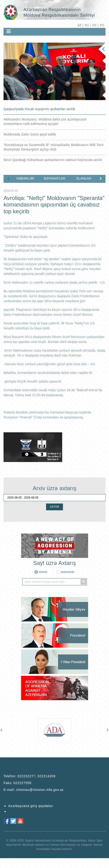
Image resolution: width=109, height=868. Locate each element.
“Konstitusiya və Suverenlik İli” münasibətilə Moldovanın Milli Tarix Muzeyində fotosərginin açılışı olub (54, 147)
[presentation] (8, 178)
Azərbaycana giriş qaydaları (31, 806)
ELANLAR (84, 178)
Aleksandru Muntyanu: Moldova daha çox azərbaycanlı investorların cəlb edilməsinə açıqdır (45, 122)
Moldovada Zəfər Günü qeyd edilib (30, 134)
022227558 (22, 783)
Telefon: (29, 776)
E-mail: (34, 790)
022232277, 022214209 (36, 776)
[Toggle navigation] (9, 31)
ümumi (43, 572)
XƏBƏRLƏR (25, 178)
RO (102, 25)
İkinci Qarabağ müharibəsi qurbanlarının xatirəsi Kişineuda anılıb (53, 160)
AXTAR (54, 507)
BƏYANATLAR (54, 178)
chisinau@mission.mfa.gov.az (40, 790)
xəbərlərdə (67, 572)
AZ (79, 25)
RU (87, 25)
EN (94, 25)
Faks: (18, 783)
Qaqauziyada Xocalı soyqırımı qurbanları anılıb (39, 109)
